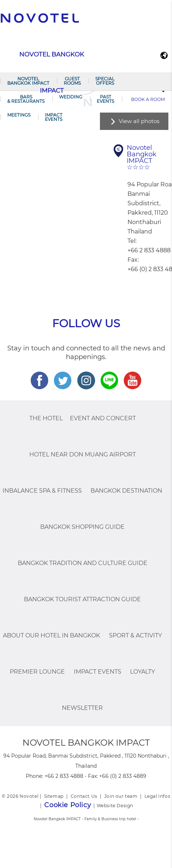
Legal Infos (158, 796)
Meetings (19, 115)
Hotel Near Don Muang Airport (83, 454)
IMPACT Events (54, 117)
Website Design (115, 806)
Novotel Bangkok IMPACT (28, 81)
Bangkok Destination (126, 491)
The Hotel (46, 418)
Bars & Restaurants (26, 99)
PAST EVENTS (105, 99)
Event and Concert (103, 418)
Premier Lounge (37, 672)
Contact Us (84, 796)
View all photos (139, 121)
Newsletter (82, 708)
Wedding (71, 97)
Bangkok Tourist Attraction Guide (82, 599)
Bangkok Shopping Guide (82, 527)
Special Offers (105, 81)
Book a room (148, 99)
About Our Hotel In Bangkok (51, 635)
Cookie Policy (68, 805)
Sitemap (54, 796)
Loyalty (142, 672)
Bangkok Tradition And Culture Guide (83, 563)
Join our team (121, 796)
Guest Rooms (72, 81)
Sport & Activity (135, 635)
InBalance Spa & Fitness (42, 491)
